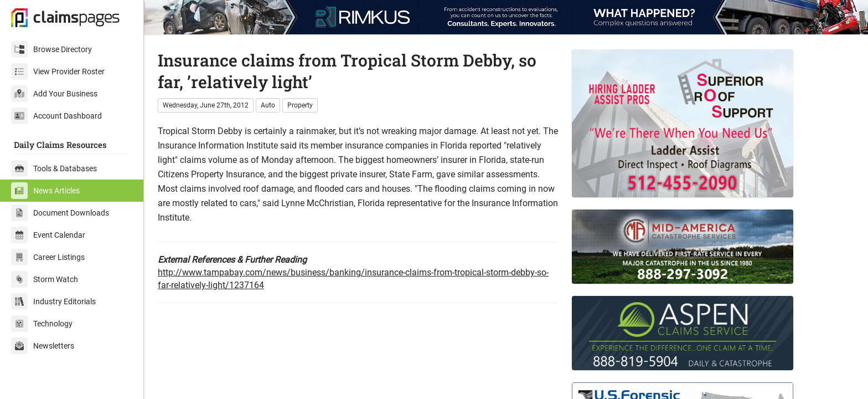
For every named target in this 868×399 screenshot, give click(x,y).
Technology (42, 324)
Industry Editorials (53, 301)
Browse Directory (51, 49)
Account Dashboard (56, 116)
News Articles (45, 191)
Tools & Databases (54, 168)
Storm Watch (45, 279)
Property (300, 105)
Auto (268, 105)
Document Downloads (60, 213)
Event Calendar (48, 235)
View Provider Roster (58, 71)
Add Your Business (54, 94)
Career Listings (48, 257)
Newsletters (43, 346)
